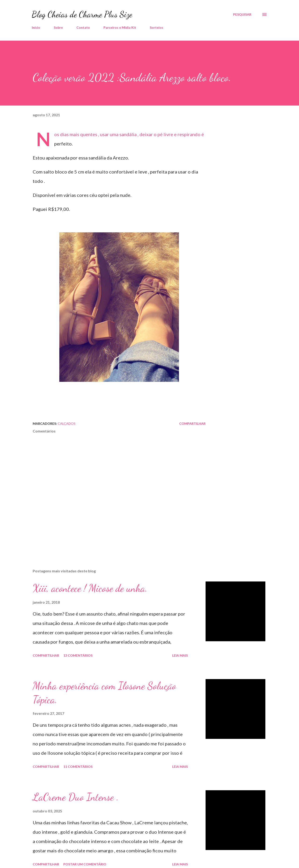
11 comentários (78, 767)
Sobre (58, 27)
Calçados (67, 423)
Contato (83, 27)
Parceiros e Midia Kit (120, 27)
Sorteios (157, 27)
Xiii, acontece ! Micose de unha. (90, 588)
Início (36, 27)
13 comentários (78, 655)
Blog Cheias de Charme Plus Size (82, 14)
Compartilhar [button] (192, 423)
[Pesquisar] (242, 14)
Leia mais (180, 655)
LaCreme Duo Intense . (76, 797)
